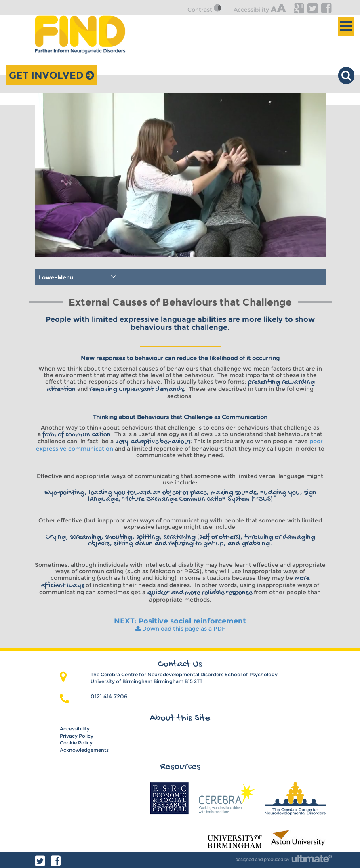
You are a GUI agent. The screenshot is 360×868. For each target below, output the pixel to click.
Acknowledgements (84, 750)
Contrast (206, 10)
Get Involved (52, 75)
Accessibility (260, 10)
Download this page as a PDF (180, 629)
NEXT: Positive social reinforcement (180, 621)
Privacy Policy (77, 736)
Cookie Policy (76, 743)
